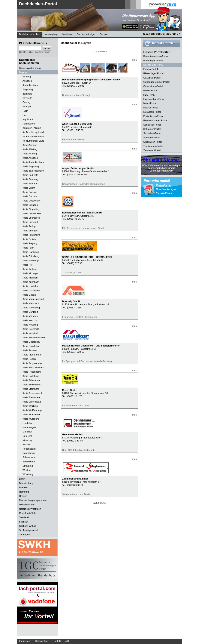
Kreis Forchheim (31, 235)
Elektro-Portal (151, 69)
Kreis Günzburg (31, 256)
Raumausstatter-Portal (155, 120)
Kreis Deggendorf (32, 201)
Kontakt (57, 641)
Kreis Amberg (30, 154)
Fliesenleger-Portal (153, 73)
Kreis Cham (29, 188)
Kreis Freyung (30, 243)
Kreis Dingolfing (31, 209)
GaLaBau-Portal (152, 78)
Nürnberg (28, 440)
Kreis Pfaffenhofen (32, 355)
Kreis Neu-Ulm (30, 320)
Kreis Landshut (31, 286)
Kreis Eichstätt (30, 222)
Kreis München (31, 316)
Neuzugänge (51, 34)
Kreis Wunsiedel (31, 415)
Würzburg (28, 474)
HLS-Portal (149, 95)
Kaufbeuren (29, 124)
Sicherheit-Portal (152, 133)
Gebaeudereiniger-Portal (156, 82)
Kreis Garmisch (31, 252)
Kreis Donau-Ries (32, 213)
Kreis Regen (29, 359)
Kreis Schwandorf (32, 380)
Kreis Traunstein (31, 397)
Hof (24, 115)
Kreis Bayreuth (30, 184)
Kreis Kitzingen (31, 273)
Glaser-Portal (150, 90)
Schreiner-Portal (152, 129)
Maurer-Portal (151, 108)
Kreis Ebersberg (31, 218)
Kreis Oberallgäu (31, 342)
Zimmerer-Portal (152, 150)
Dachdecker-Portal (38, 4)
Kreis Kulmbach (31, 282)
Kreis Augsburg (31, 166)
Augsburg (28, 89)
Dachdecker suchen (30, 34)
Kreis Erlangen (30, 231)
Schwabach (29, 457)
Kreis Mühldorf (30, 312)
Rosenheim (29, 453)
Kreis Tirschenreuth (33, 393)
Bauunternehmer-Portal (156, 56)
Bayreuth (27, 98)
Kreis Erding (29, 226)
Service (104, 34)
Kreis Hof (27, 265)
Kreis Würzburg (31, 419)
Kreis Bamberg (30, 179)
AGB (68, 641)
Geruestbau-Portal (153, 86)
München (27, 432)
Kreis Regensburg (32, 363)
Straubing (28, 466)
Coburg (26, 102)
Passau (26, 444)
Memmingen (29, 427)
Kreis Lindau (29, 295)
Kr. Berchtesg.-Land (33, 132)
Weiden (27, 470)
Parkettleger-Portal (153, 116)
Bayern (86, 43)
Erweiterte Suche (42, 52)
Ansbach (27, 81)
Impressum (25, 641)
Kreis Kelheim (30, 269)
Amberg (27, 77)
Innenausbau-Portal (154, 99)
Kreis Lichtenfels (31, 290)
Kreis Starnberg (31, 389)
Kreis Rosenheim (32, 372)
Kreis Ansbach (30, 158)
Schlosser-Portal (152, 125)
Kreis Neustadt (30, 333)
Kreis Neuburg (30, 325)
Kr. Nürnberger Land (33, 141)
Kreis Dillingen (30, 205)
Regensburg (29, 449)
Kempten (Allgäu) (32, 128)
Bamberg (27, 94)
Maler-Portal (150, 103)
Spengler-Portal (152, 138)
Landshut (27, 423)
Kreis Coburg (29, 192)
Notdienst (67, 34)
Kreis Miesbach (31, 303)
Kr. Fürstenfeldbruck (33, 136)
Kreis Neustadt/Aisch (34, 338)
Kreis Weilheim (30, 406)
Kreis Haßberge (31, 261)
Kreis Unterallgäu (32, 402)
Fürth (25, 111)
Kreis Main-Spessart (33, 299)
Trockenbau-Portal (153, 146)
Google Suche (26, 52)
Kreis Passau (30, 350)
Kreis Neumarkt (31, 329)
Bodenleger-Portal (153, 61)
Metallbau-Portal (152, 112)
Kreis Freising (30, 239)
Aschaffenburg (30, 85)
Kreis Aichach (30, 145)
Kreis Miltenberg (31, 308)
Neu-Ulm (27, 436)
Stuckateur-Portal (153, 142)
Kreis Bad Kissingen (33, 171)
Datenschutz (42, 641)
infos (134, 60)
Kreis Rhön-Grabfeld (33, 367)
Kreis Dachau (30, 196)
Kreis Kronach (30, 278)
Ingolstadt (28, 119)
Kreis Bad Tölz (30, 175)
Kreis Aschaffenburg (33, 162)
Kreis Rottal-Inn (31, 376)
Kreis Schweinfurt (32, 385)
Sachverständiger (86, 34)
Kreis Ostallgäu (31, 346)
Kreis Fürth (28, 248)
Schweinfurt (29, 462)
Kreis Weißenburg (32, 410)
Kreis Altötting (30, 149)
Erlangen (27, 107)
